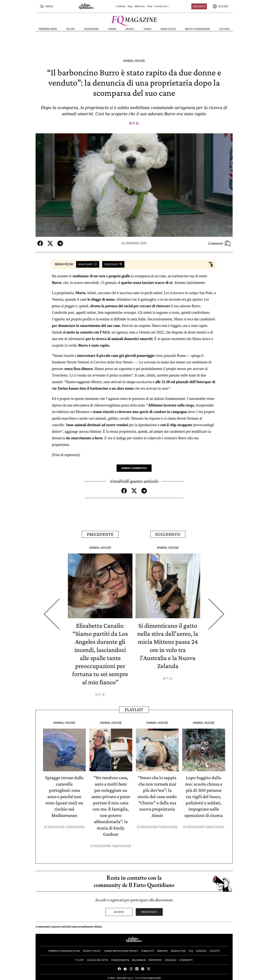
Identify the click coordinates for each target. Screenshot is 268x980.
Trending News (48, 29)
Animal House (134, 61)
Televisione (91, 29)
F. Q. (136, 123)
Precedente (100, 534)
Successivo (168, 534)
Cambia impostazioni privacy (121, 949)
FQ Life (71, 29)
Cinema (112, 29)
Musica (130, 29)
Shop (150, 6)
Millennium (139, 6)
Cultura (225, 29)
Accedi (119, 910)
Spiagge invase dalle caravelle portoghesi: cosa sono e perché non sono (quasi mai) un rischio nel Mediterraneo (64, 795)
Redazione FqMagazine (66, 826)
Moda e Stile (168, 29)
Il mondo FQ (162, 6)
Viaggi (148, 29)
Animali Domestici (134, 468)
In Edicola (121, 6)
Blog (130, 6)
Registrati (149, 910)
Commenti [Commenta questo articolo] (219, 243)
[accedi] (220, 6)
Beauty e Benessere (198, 29)
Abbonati (199, 6)
